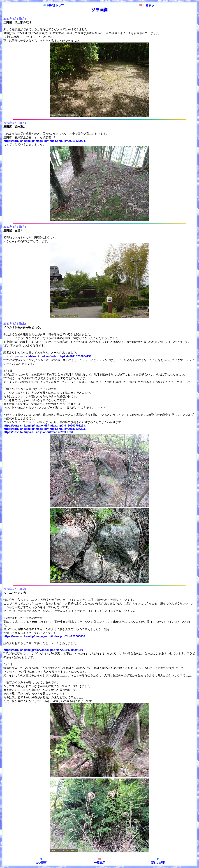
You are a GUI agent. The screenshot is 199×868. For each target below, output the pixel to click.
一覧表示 (147, 5)
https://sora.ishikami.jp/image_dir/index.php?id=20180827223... (45, 429)
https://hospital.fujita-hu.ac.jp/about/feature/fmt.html (38, 432)
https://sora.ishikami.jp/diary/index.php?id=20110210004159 (52, 356)
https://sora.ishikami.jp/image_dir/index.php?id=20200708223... (45, 426)
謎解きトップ (54, 5)
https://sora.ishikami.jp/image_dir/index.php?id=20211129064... (45, 141)
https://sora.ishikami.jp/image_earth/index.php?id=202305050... (45, 636)
